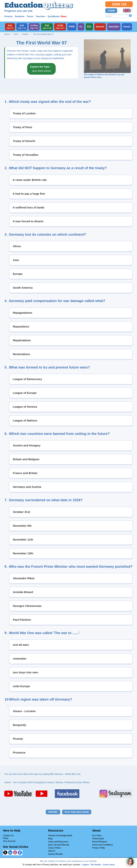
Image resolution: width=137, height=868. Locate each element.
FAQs (6, 838)
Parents (8, 16)
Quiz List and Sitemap (59, 845)
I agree (85, 865)
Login (111, 11)
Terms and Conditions (103, 845)
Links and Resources (58, 842)
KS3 (16, 34)
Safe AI (52, 851)
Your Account (9, 841)
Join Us (119, 4)
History (25, 34)
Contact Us (8, 835)
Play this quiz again (77, 812)
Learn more (109, 865)
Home (7, 34)
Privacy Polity (99, 848)
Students (20, 16)
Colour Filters (55, 848)
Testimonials (98, 839)
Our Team (97, 835)
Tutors (30, 16)
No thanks (96, 865)
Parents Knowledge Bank (60, 835)
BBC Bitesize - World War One (65, 774)
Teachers (40, 16)
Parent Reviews (100, 842)
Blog (50, 839)
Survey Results (55, 854)
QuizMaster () (57, 16)
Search (130, 16)
